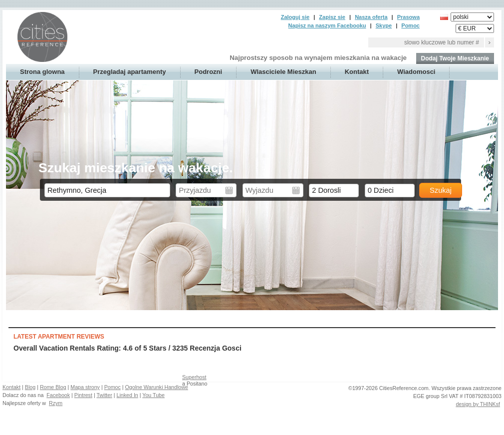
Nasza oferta (371, 17)
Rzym (56, 403)
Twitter (104, 395)
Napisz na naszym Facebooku (327, 25)
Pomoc (410, 25)
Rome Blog (53, 387)
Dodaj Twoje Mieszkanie (455, 58)
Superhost (194, 377)
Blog (30, 387)
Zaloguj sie (295, 17)
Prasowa (408, 17)
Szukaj (441, 190)
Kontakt (357, 72)
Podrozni (209, 72)
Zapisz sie (332, 17)
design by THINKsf (478, 404)
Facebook (58, 395)
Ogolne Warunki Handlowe (157, 387)
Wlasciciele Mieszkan (283, 72)
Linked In (127, 395)
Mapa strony (85, 387)
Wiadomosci (416, 72)
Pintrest (83, 395)
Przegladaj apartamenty (130, 72)
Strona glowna (42, 72)
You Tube (153, 395)
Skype (384, 25)
